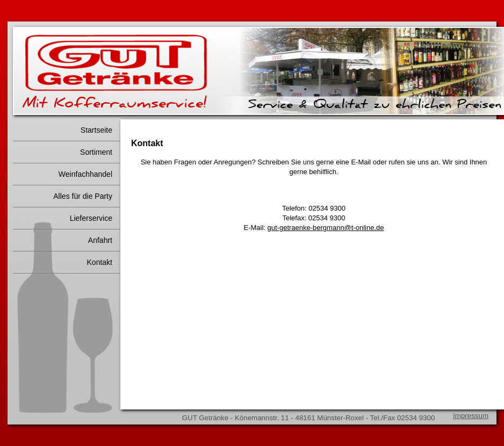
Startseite (96, 130)
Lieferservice (91, 218)
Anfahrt (100, 240)
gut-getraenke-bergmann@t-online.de (326, 228)
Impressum (471, 416)
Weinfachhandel (85, 174)
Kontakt (100, 262)
